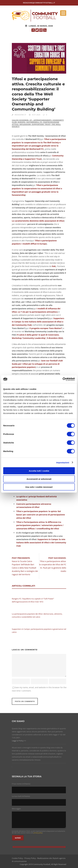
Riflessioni (25, 124)
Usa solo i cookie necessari (39, 487)
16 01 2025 (36, 115)
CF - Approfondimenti (41, 120)
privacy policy (38, 833)
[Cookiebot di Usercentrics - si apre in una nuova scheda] (63, 379)
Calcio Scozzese (20, 120)
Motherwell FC (34, 122)
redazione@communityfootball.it (39, 3)
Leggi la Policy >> (19, 741)
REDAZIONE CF (20, 115)
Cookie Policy (17, 858)
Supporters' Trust (41, 124)
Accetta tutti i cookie (39, 471)
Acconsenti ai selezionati (39, 479)
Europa (22, 122)
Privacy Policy (30, 858)
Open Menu (63, 13)
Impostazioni (63, 462)
